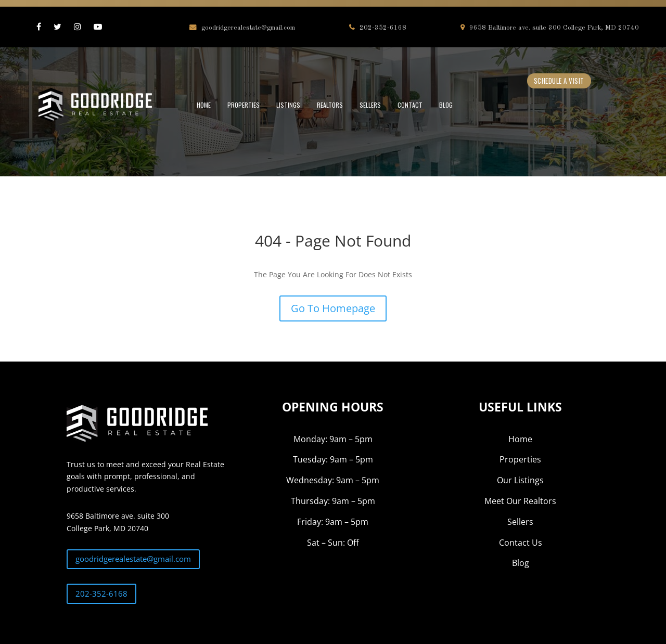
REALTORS (330, 105)
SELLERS (370, 105)
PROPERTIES (244, 105)
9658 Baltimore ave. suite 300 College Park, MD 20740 (550, 28)
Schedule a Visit (559, 81)
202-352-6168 (378, 28)
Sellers (520, 522)
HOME (204, 105)
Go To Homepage (333, 308)
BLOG (446, 105)
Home (520, 439)
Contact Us (521, 543)
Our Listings (520, 480)
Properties (520, 459)
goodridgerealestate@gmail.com (242, 28)
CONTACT (410, 105)
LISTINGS (288, 105)
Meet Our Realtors (520, 501)
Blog (521, 563)
